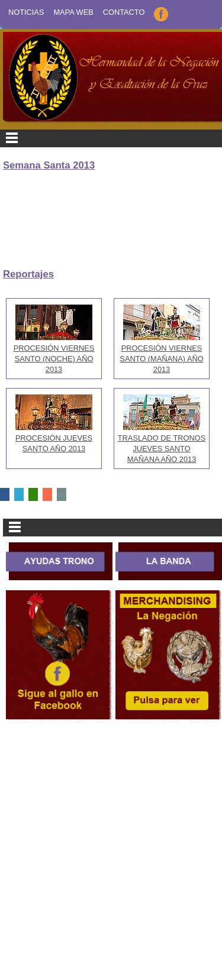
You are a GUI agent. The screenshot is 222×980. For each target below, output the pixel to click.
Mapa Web (73, 12)
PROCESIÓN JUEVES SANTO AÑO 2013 (54, 438)
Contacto (124, 12)
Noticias (26, 12)
